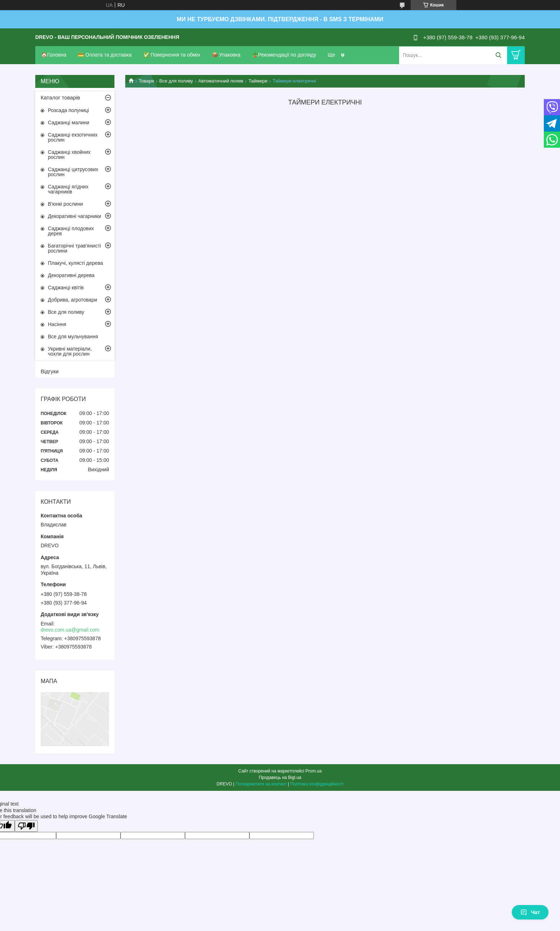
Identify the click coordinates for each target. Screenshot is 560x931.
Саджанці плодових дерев (71, 231)
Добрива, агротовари (73, 300)
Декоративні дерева (71, 275)
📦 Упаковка (226, 55)
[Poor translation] (26, 826)
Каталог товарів (60, 97)
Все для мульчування (73, 337)
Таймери (258, 81)
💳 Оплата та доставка (105, 55)
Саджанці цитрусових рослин (73, 172)
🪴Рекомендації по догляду (284, 55)
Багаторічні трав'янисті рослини (74, 248)
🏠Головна (54, 55)
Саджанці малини (69, 122)
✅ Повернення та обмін (172, 55)
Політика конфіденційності (317, 784)
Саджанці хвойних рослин (69, 155)
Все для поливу (176, 81)
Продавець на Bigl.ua (280, 778)
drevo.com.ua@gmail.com (70, 630)
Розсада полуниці (68, 110)
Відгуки (50, 371)
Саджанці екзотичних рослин (73, 137)
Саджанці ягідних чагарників (68, 189)
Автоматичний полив (221, 81)
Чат (530, 912)
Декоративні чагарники (74, 216)
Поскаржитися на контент (261, 784)
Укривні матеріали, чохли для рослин (70, 351)
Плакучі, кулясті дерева (75, 263)
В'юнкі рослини (65, 204)
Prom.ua (314, 771)
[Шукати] (498, 55)
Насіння (57, 324)
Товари (146, 81)
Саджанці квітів (66, 288)
